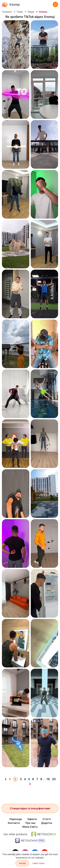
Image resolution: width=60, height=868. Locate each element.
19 (48, 779)
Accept (22, 863)
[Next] (30, 784)
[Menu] (55, 4)
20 (54, 779)
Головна (7, 12)
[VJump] (11, 4)
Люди (31, 12)
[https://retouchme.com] (44, 834)
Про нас (30, 823)
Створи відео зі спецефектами (30, 808)
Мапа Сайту (30, 827)
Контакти (14, 823)
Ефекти (32, 819)
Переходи (16, 819)
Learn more (38, 863)
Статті (47, 819)
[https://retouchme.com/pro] (30, 841)
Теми (20, 12)
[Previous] (6, 779)
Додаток (47, 823)
